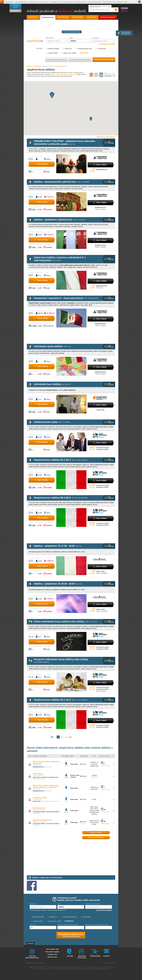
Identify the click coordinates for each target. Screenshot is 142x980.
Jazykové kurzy (38, 66)
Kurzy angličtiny (60, 967)
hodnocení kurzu (105, 765)
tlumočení (107, 969)
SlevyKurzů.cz (35, 2)
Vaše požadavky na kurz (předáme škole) (97, 925)
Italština (88, 969)
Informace (31, 944)
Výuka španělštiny (73, 969)
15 (105, 73)
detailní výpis (96, 75)
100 (114, 73)
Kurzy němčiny (84, 967)
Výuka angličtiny (75, 967)
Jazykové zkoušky (51, 967)
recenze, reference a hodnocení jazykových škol (64, 74)
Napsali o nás (52, 957)
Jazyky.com (45, 2)
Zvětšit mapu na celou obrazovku (106, 137)
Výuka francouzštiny (46, 969)
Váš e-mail (32, 925)
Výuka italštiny (95, 969)
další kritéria (85, 53)
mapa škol (91, 75)
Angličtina (68, 967)
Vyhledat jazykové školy (80, 60)
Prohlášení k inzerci (52, 952)
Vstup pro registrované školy (32, 957)
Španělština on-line (109, 2)
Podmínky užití (52, 955)
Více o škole (101, 165)
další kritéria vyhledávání (108, 44)
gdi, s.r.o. (42, 963)
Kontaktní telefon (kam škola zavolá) (68, 925)
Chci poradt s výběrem (71, 935)
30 (107, 73)
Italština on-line (122, 2)
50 (109, 73)
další (70, 737)
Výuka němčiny (98, 967)
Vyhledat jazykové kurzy (104, 60)
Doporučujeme (95, 956)
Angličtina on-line (68, 2)
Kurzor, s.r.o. (113, 963)
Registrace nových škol (82, 957)
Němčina (91, 967)
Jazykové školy (94, 6)
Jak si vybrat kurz (52, 949)
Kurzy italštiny (59, 66)
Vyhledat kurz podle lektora (57, 60)
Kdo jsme (70, 956)
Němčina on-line (81, 2)
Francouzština (36, 969)
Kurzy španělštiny (56, 969)
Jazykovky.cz (30, 66)
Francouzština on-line (94, 2)
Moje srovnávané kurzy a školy (126, 33)
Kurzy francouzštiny (107, 967)
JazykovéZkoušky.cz (22, 2)
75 (111, 73)
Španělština (64, 969)
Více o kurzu (43, 164)
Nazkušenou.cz (56, 2)
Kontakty (107, 956)
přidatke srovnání (111, 142)
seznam (101, 75)
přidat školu (16, 11)
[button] (52, 96)
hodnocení (92, 171)
